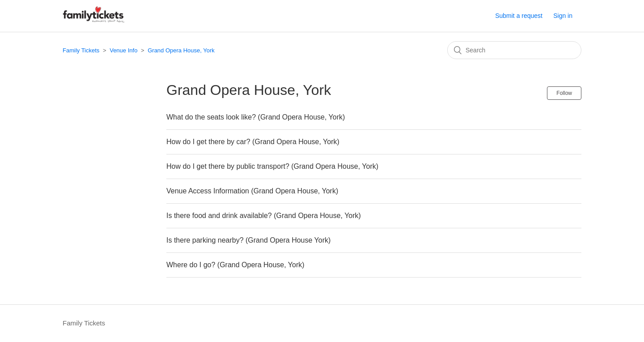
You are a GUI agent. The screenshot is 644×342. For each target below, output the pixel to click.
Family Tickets (81, 50)
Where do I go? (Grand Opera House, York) (235, 265)
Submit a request (519, 16)
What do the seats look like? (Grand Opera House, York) (256, 117)
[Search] (514, 50)
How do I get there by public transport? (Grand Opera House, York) (272, 166)
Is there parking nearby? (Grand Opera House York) (248, 240)
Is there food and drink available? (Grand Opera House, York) (264, 216)
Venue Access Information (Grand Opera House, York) (252, 191)
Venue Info (123, 50)
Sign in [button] (563, 16)
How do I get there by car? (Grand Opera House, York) (253, 142)
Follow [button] (564, 93)
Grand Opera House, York (181, 50)
